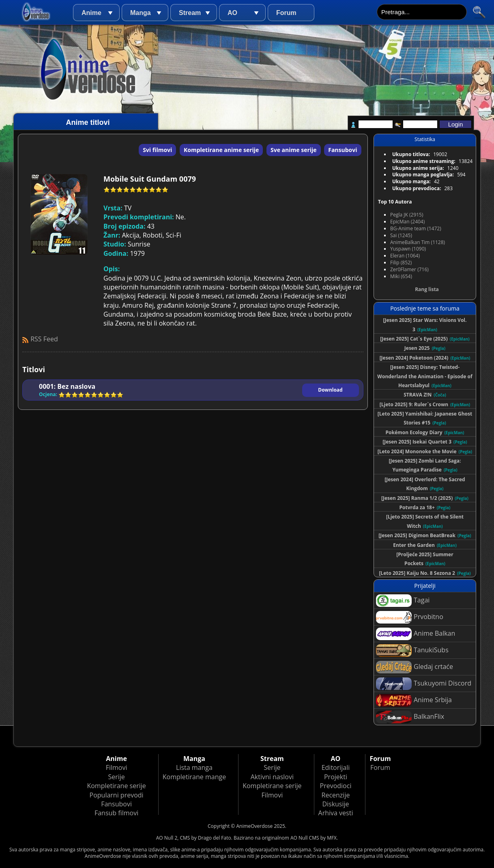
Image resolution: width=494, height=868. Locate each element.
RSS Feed (44, 339)
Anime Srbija (414, 700)
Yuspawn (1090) (408, 249)
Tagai (403, 601)
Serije (116, 777)
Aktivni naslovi (272, 777)
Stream (190, 13)
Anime (91, 13)
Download (330, 390)
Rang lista (427, 289)
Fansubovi (343, 150)
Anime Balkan (416, 634)
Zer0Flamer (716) (409, 269)
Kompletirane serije (116, 786)
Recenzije (336, 795)
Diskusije (335, 804)
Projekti (336, 777)
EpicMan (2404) (407, 222)
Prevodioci (336, 786)
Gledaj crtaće (415, 667)
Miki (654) (401, 276)
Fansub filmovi (116, 813)
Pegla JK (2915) (407, 215)
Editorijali (336, 767)
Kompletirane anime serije (221, 150)
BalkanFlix (410, 717)
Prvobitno (410, 617)
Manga (141, 13)
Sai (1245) (401, 235)
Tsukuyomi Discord (424, 684)
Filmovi (117, 767)
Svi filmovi (157, 150)
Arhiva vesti (336, 813)
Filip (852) (401, 263)
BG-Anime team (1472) (416, 228)
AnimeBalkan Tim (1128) (418, 242)
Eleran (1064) (405, 256)
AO (232, 13)
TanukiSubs (412, 650)
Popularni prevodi (117, 795)
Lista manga (194, 767)
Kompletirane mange (194, 777)
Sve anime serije (294, 150)
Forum (286, 13)
